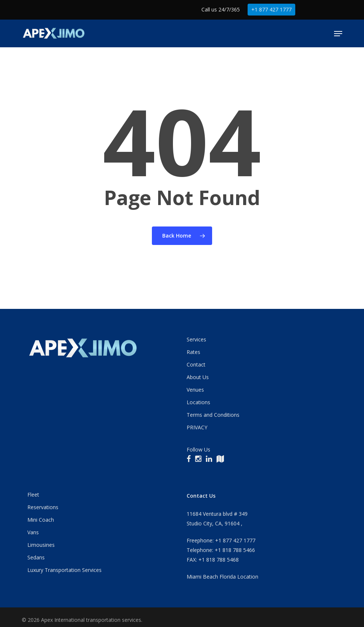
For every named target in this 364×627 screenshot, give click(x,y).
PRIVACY (197, 427)
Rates (193, 352)
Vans (33, 532)
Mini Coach (41, 520)
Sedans (36, 557)
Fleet (33, 495)
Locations (198, 402)
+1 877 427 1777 (271, 9)
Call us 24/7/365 (221, 9)
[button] (338, 34)
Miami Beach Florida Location (222, 577)
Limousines (41, 545)
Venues (195, 390)
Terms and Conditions (213, 415)
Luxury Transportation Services (64, 570)
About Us (198, 377)
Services (196, 339)
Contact (196, 364)
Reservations (43, 507)
